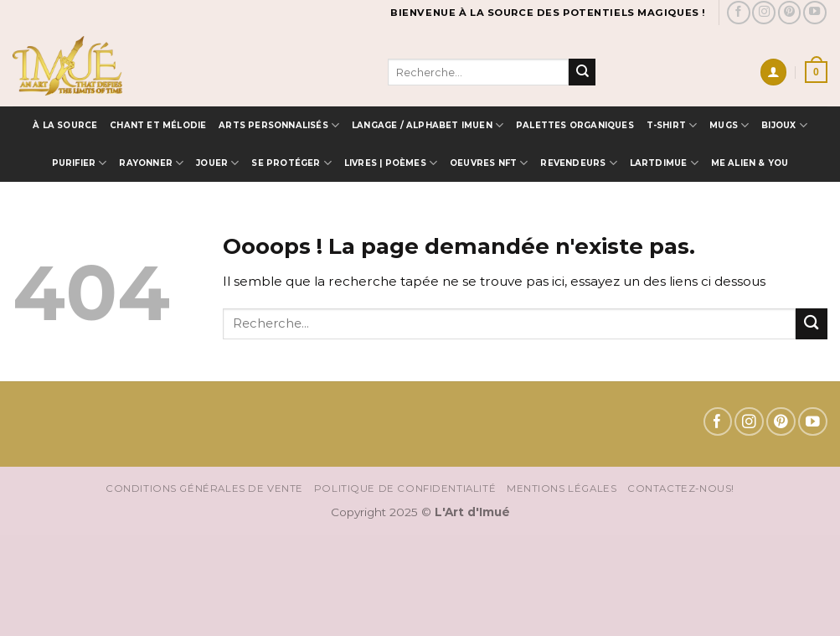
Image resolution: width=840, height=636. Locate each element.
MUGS (729, 125)
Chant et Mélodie (158, 125)
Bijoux (784, 125)
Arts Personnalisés (279, 125)
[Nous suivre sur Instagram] (764, 13)
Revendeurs (578, 163)
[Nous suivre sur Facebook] (739, 13)
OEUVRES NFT (489, 163)
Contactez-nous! (681, 489)
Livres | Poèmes (391, 163)
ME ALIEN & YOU (750, 163)
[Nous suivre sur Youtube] (815, 13)
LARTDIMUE (664, 163)
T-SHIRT (672, 125)
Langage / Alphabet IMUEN (428, 125)
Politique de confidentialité (405, 489)
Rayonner (151, 163)
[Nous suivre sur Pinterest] (790, 13)
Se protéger (291, 163)
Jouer (217, 163)
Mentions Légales (562, 489)
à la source (65, 125)
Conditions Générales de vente (204, 489)
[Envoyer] (582, 72)
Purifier (80, 163)
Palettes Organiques (575, 125)
